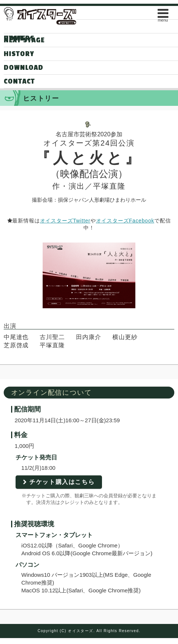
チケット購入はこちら (62, 482)
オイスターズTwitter (65, 221)
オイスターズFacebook (125, 221)
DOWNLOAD (24, 68)
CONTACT (19, 81)
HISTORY (19, 54)
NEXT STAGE (24, 40)
